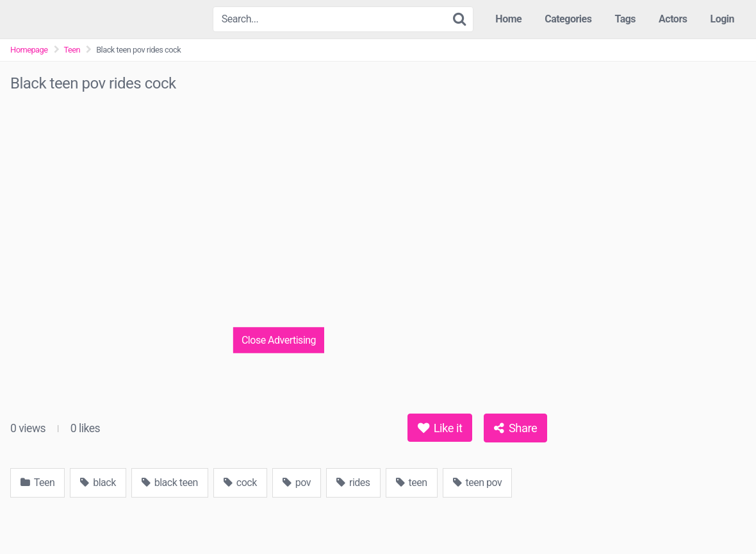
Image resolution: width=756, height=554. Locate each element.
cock (240, 483)
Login (722, 19)
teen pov (478, 483)
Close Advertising (279, 340)
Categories (568, 19)
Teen (72, 50)
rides (353, 483)
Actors (673, 19)
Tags (625, 19)
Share (515, 428)
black (98, 483)
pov (297, 483)
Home (508, 19)
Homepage (29, 50)
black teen (170, 483)
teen (412, 483)
